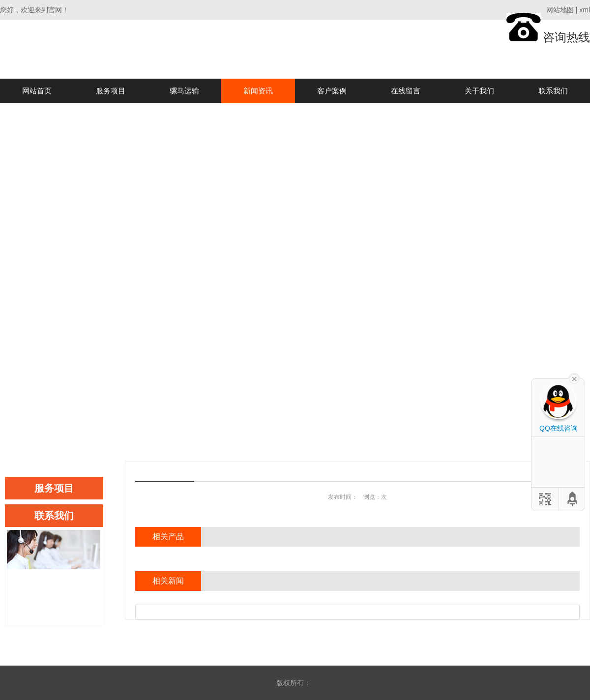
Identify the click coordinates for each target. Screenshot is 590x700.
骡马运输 (184, 91)
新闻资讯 (258, 91)
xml (585, 10)
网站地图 (560, 10)
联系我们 (553, 91)
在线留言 (406, 91)
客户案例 (332, 91)
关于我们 (479, 91)
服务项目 (111, 91)
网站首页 (37, 91)
